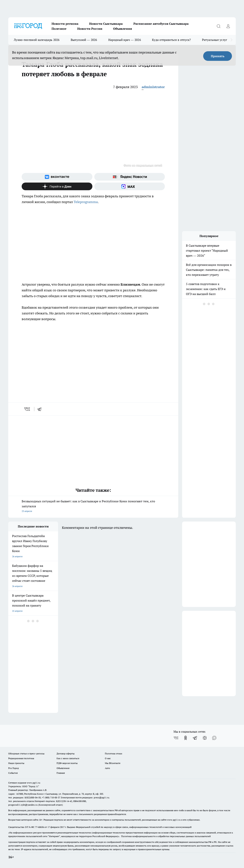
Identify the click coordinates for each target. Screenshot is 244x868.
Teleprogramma (86, 202)
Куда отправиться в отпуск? (171, 40)
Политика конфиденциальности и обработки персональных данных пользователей (166, 836)
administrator (153, 87)
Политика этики (113, 754)
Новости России (90, 29)
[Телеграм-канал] (195, 738)
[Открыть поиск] (219, 26)
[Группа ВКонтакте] (57, 177)
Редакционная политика (21, 758)
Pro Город (14, 768)
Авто (107, 768)
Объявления (122, 29)
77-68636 (39, 827)
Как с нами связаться (68, 758)
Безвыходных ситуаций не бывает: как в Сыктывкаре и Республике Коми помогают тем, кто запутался (93, 506)
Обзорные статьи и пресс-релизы (26, 754)
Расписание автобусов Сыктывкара (161, 24)
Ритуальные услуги (215, 40)
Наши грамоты (16, 763)
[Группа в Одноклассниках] (186, 738)
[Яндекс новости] (130, 177)
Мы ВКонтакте (113, 763)
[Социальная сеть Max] (130, 186)
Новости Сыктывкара (106, 24)
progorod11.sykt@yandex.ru (23, 805)
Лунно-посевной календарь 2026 (37, 40)
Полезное (59, 29)
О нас (108, 758)
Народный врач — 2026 (125, 40)
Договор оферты (66, 754)
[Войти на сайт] (228, 26)
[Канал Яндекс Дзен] (57, 186)
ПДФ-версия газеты (67, 763)
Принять (218, 56)
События (13, 773)
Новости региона (65, 24)
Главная (61, 773)
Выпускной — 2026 (84, 40)
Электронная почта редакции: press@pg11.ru (85, 797)
